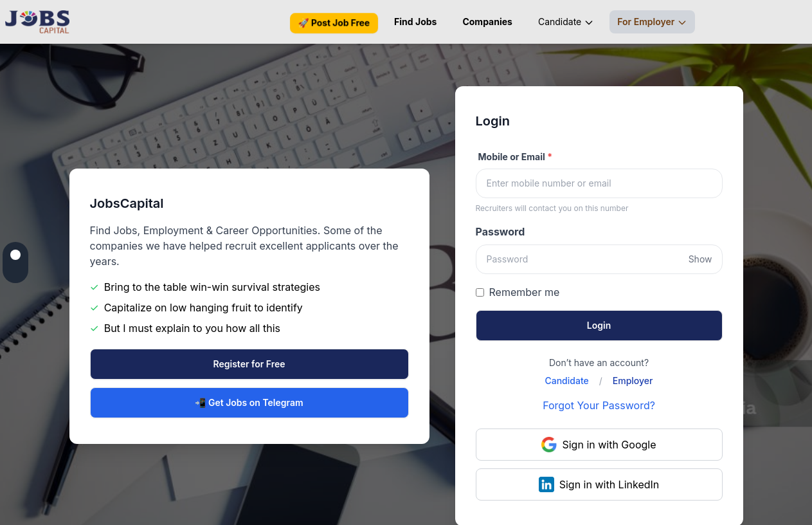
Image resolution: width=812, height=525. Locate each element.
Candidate (566, 22)
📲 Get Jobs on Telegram (249, 402)
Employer (633, 381)
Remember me (525, 292)
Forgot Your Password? (599, 405)
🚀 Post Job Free (334, 23)
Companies (487, 22)
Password (501, 232)
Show (700, 259)
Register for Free (249, 364)
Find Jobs (415, 22)
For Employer (652, 22)
